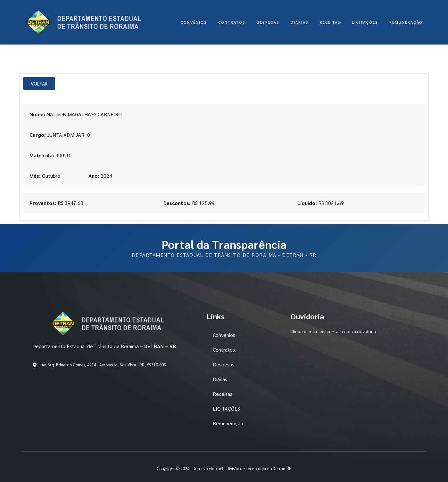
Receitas (330, 22)
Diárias (300, 22)
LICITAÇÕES (365, 22)
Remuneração (406, 22)
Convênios (194, 22)
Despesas (268, 22)
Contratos (232, 22)
